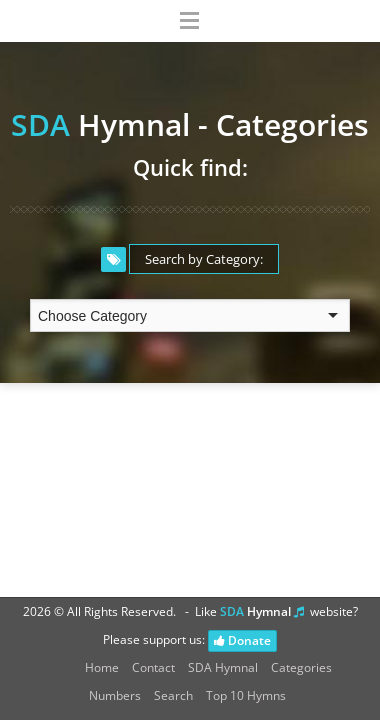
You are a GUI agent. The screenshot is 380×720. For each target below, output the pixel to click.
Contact (153, 667)
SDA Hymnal (223, 667)
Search (173, 695)
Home (102, 667)
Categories (301, 667)
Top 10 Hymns (246, 695)
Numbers (115, 695)
